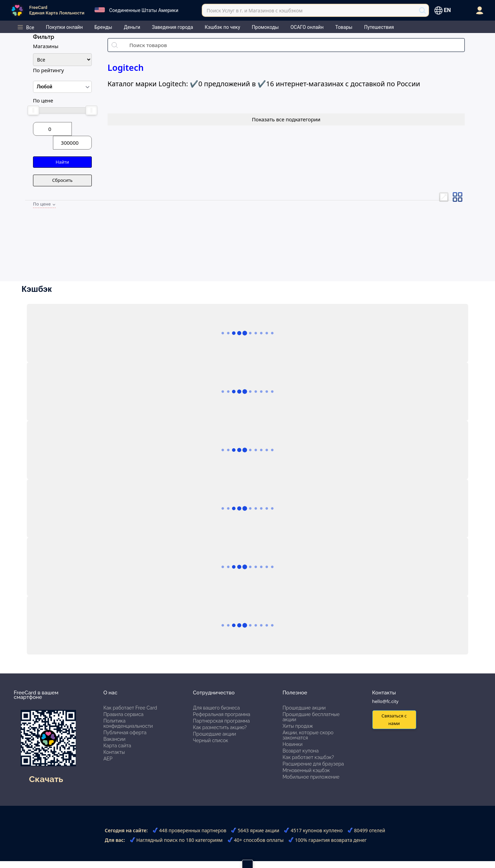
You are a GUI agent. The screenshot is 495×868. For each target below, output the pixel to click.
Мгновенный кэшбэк (306, 770)
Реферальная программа (222, 714)
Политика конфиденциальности (128, 723)
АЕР (108, 759)
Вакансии (114, 739)
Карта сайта (117, 746)
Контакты (114, 752)
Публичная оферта (125, 733)
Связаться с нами (394, 719)
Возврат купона (301, 751)
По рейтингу (48, 70)
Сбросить (62, 180)
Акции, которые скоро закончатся (308, 735)
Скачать (46, 779)
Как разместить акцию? (220, 727)
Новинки (293, 744)
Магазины (46, 46)
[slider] (33, 110)
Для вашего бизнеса (216, 708)
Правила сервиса (124, 714)
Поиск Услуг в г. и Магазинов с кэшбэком (255, 10)
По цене (43, 100)
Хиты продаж (298, 726)
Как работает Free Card (130, 708)
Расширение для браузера (313, 764)
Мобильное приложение (311, 777)
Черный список (211, 740)
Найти (62, 162)
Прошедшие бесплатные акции (311, 717)
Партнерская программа (221, 721)
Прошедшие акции (214, 734)
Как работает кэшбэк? (308, 757)
